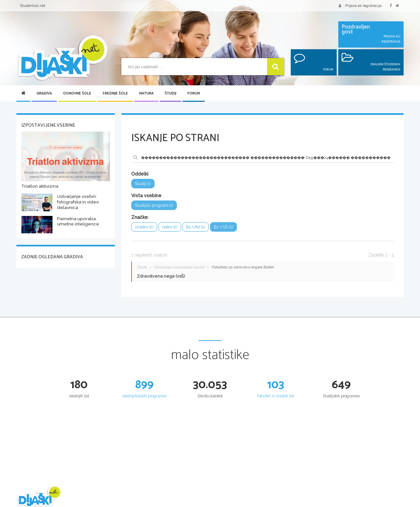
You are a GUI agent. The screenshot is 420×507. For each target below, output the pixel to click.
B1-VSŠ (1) (222, 227)
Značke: (140, 217)
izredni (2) (144, 227)
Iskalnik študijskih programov (370, 503)
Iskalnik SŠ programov (232, 503)
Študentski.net (33, 6)
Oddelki (140, 174)
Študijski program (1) (154, 205)
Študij (170, 94)
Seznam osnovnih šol (166, 503)
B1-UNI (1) (195, 227)
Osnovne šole (77, 94)
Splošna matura (292, 503)
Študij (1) (143, 184)
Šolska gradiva (94, 503)
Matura (146, 94)
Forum (194, 94)
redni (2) (169, 227)
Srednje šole (115, 94)
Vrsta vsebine (146, 196)
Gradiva (44, 94)
